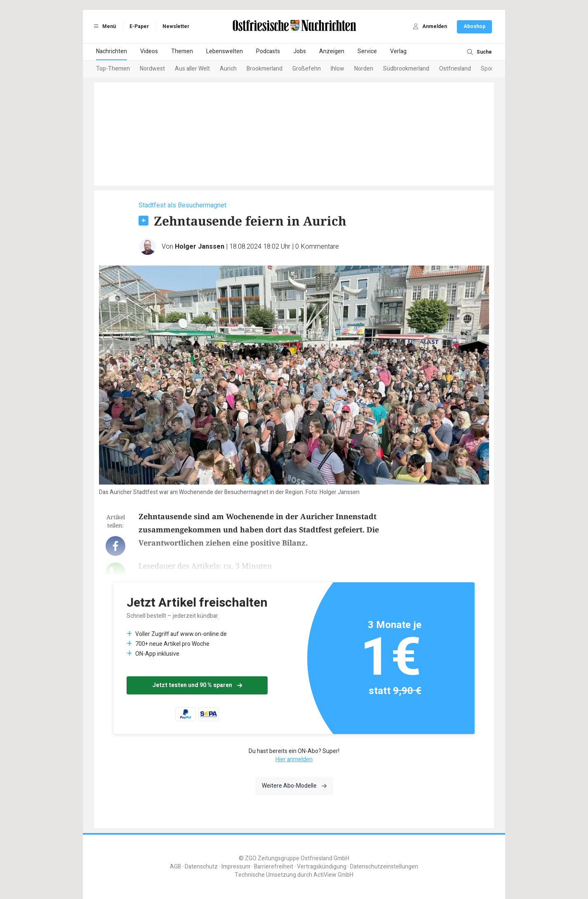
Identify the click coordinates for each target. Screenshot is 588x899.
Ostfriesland (455, 69)
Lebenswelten (225, 51)
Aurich (228, 69)
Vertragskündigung (322, 867)
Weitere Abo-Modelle (294, 786)
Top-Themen (113, 69)
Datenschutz (201, 867)
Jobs (300, 51)
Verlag (398, 51)
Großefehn (307, 69)
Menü (103, 26)
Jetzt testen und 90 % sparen (197, 685)
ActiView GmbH (333, 875)
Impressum (236, 867)
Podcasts (268, 51)
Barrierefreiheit (274, 867)
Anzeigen (332, 51)
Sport (488, 69)
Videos (149, 51)
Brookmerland (265, 69)
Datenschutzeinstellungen (384, 867)
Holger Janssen (200, 247)
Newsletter (176, 26)
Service (367, 51)
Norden (364, 69)
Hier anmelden (294, 759)
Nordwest (152, 69)
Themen (182, 51)
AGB (175, 867)
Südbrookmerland (406, 69)
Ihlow (338, 69)
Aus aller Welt (192, 69)
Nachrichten (112, 51)
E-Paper (139, 26)
